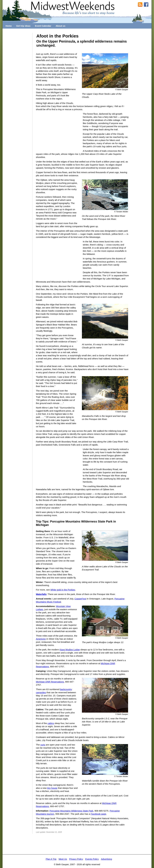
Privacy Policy (76, 859)
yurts (43, 745)
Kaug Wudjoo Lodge (70, 650)
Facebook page (98, 814)
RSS (140, 5)
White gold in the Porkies (63, 590)
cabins (51, 723)
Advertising (106, 859)
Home (9, 26)
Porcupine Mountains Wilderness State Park (71, 811)
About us (61, 26)
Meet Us (63, 859)
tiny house (52, 788)
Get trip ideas (23, 26)
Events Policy (92, 859)
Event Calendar (43, 26)
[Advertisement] (17, 78)
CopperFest (80, 599)
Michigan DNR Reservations (50, 682)
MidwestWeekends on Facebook (146, 5)
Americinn (41, 639)
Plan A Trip (51, 859)
